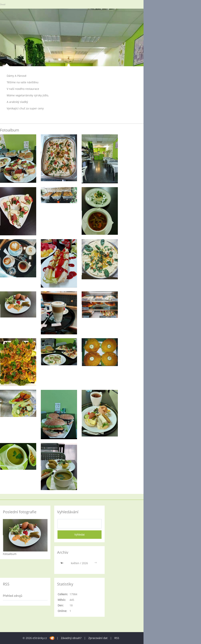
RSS (117, 638)
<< (62, 563)
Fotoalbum (10, 554)
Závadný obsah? (71, 638)
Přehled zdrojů (13, 596)
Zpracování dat (98, 638)
